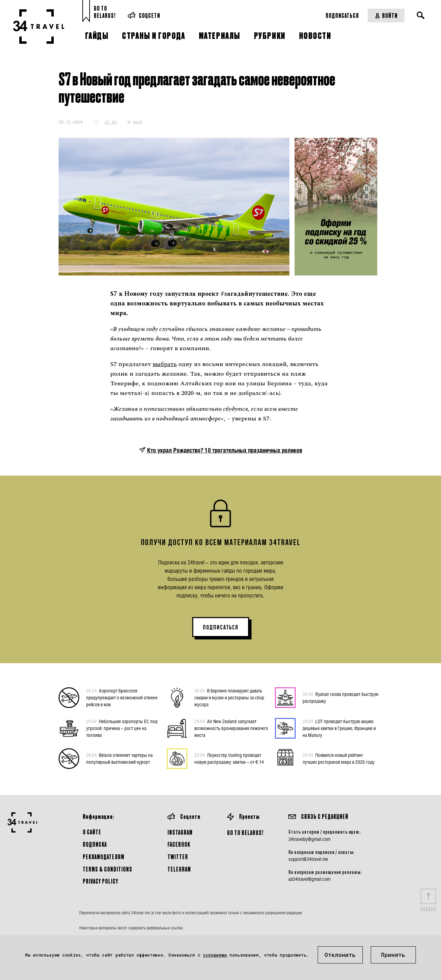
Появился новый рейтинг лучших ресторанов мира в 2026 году (339, 758)
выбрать (165, 364)
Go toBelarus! (105, 12)
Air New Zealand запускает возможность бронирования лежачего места (231, 728)
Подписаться (342, 15)
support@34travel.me (308, 859)
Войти (386, 15)
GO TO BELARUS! (245, 832)
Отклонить (340, 955)
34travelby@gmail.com (309, 839)
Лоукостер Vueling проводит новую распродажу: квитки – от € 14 (229, 758)
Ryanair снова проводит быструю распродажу (340, 697)
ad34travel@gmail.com (309, 879)
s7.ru (111, 122)
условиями (215, 955)
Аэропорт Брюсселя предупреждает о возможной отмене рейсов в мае (122, 697)
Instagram (180, 832)
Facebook (179, 844)
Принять (393, 955)
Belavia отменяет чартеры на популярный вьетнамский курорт (119, 758)
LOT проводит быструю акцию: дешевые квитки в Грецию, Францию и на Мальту (339, 728)
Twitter (178, 857)
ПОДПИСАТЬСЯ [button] (221, 627)
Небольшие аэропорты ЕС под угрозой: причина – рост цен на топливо (122, 728)
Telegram (179, 869)
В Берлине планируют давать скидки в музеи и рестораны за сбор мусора (229, 697)
